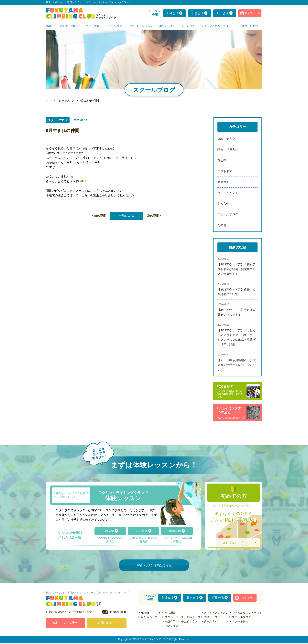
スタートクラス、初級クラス (182, 617)
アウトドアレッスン (216, 613)
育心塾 (222, 160)
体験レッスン (212, 617)
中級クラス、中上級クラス (181, 621)
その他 (222, 225)
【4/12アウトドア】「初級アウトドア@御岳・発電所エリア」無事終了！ (237, 269)
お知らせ (223, 204)
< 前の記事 (99, 216)
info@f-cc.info (119, 613)
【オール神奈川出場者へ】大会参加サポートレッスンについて (237, 365)
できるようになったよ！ (247, 613)
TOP (48, 101)
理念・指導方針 (228, 150)
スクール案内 (240, 621)
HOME (145, 613)
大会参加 (223, 182)
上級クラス (171, 626)
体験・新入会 (226, 139)
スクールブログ (64, 101)
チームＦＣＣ (212, 621)
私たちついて (149, 617)
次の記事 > (154, 216)
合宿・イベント (228, 193)
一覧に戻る (127, 216)
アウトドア (225, 171)
